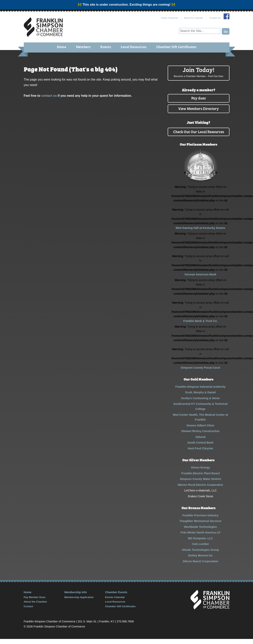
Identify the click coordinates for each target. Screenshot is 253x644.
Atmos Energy (200, 473)
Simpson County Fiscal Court (200, 373)
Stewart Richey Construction (201, 436)
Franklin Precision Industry (200, 520)
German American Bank (201, 279)
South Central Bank (200, 448)
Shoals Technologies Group (200, 555)
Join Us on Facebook (227, 16)
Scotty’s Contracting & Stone (201, 403)
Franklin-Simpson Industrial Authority (200, 392)
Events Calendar (115, 602)
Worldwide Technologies (200, 532)
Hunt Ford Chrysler (201, 453)
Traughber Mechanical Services (201, 526)
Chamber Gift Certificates (176, 47)
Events (106, 47)
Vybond (200, 442)
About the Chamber (194, 18)
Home (63, 47)
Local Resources (134, 47)
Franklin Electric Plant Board (201, 478)
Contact (28, 611)
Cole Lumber (200, 549)
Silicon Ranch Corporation (200, 566)
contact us (49, 96)
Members (84, 47)
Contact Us (215, 18)
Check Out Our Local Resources (199, 134)
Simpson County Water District (200, 484)
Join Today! (199, 72)
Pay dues (198, 98)
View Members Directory (199, 108)
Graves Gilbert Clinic (200, 431)
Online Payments (169, 18)
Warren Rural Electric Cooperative (201, 490)
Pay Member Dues (35, 602)
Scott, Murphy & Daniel (200, 397)
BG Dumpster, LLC (200, 543)
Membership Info (76, 597)
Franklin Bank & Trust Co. (200, 326)
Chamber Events (116, 597)
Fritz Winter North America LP (200, 538)
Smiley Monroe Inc (201, 561)
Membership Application (79, 602)
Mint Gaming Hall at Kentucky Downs (200, 233)
